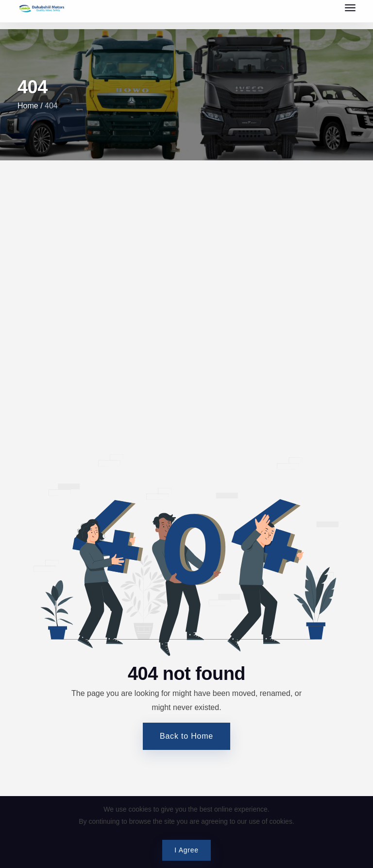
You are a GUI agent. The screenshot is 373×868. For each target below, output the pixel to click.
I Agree (186, 850)
